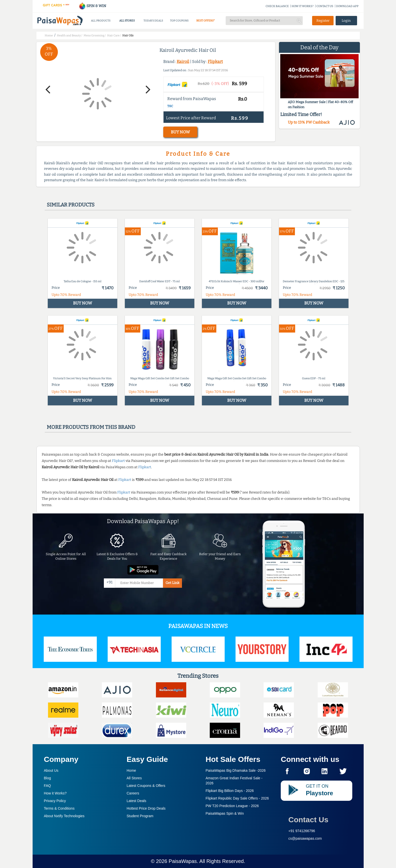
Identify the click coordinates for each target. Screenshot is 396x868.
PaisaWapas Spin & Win (225, 813)
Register (323, 21)
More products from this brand (91, 427)
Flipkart (215, 62)
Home (131, 770)
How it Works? (55, 793)
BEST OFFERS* (206, 21)
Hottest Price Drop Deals (146, 808)
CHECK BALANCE (277, 6)
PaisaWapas (183, 861)
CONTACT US (325, 6)
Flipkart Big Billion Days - (230, 791)
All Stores (134, 778)
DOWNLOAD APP (347, 6)
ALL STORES (127, 21)
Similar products (71, 205)
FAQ (48, 786)
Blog (48, 778)
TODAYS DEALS (153, 21)
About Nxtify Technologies (64, 816)
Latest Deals (136, 801)
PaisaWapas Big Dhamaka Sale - (236, 770)
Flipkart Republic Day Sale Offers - (237, 798)
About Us (51, 770)
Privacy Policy (55, 801)
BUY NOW (180, 132)
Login (346, 21)
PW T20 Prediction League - (232, 806)
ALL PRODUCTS (101, 21)
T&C (170, 106)
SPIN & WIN (92, 6)
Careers (133, 793)
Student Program (140, 816)
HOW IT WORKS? (303, 6)
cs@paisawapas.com (305, 838)
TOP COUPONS (179, 21)
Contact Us (308, 820)
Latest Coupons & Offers (146, 786)
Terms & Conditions (59, 808)
